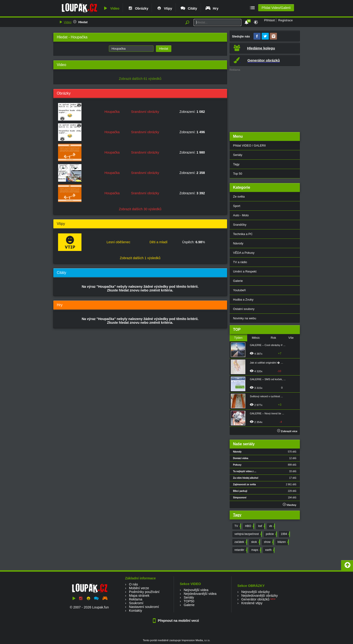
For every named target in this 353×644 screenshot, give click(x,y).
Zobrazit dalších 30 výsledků (140, 209)
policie (271, 534)
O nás (133, 584)
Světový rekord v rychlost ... (266, 396)
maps (256, 550)
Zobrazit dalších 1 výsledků (140, 258)
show (268, 542)
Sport (237, 206)
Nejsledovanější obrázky (260, 596)
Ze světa (239, 197)
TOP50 (189, 601)
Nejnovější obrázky (256, 592)
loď (261, 526)
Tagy (236, 164)
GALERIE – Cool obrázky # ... (268, 345)
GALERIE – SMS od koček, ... (268, 379)
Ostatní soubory (244, 309)
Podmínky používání (144, 592)
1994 (285, 534)
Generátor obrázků (255, 599)
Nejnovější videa (196, 590)
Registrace (286, 20)
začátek (240, 542)
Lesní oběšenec (118, 242)
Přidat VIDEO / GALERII (250, 145)
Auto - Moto (241, 215)
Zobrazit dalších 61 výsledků (140, 79)
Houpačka (112, 112)
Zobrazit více (287, 431)
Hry (212, 8)
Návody (238, 243)
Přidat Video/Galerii (276, 8)
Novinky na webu (245, 318)
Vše (291, 338)
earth (269, 550)
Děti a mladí (159, 242)
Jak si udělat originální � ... (266, 363)
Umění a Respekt (245, 271)
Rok (273, 338)
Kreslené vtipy (252, 603)
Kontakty (136, 611)
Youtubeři (239, 290)
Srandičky (240, 225)
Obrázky (138, 8)
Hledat (83, 22)
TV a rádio (240, 262)
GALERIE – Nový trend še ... (267, 413)
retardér (241, 550)
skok (255, 542)
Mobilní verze (139, 588)
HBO (249, 526)
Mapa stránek (139, 596)
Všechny (289, 505)
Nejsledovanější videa (200, 594)
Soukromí (136, 603)
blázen (283, 542)
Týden (238, 338)
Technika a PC (243, 234)
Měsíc (256, 338)
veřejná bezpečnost (248, 534)
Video (111, 8)
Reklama (136, 599)
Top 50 (238, 174)
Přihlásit (269, 20)
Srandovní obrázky (145, 112)
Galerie (238, 281)
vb (272, 526)
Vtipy (164, 8)
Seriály (238, 155)
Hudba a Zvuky (243, 300)
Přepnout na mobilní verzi (176, 621)
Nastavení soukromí (144, 607)
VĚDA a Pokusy (244, 253)
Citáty (189, 8)
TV (237, 526)
